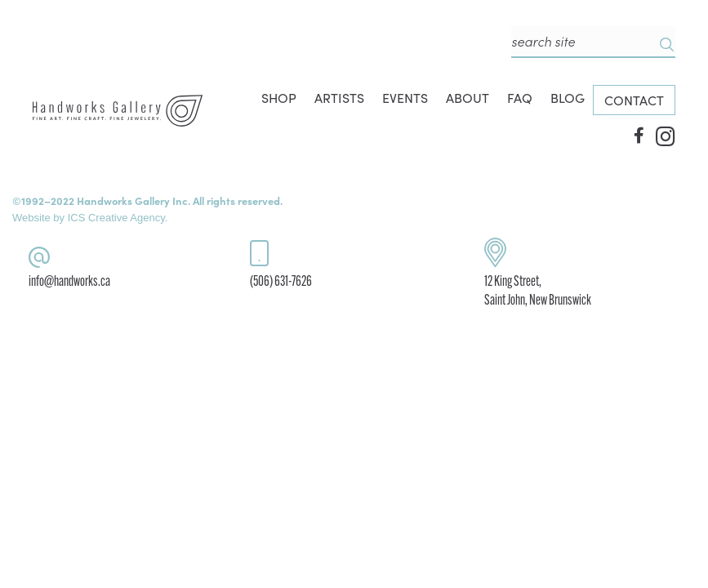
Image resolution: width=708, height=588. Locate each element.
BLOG (568, 98)
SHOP (279, 98)
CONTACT (634, 100)
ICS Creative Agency (116, 218)
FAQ (520, 98)
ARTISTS (339, 98)
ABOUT (468, 98)
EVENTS (405, 98)
